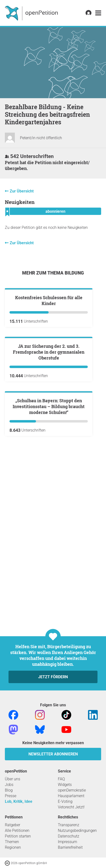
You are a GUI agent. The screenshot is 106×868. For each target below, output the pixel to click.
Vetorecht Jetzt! (71, 807)
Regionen (13, 847)
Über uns (13, 779)
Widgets (65, 785)
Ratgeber (13, 825)
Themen (12, 842)
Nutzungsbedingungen (77, 831)
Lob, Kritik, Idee (19, 801)
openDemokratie (72, 790)
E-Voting (65, 801)
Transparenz (69, 825)
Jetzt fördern (53, 677)
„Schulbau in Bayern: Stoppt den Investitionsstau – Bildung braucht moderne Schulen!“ (49, 582)
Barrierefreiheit (70, 847)
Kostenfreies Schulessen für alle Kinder (49, 359)
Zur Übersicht (22, 191)
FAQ (61, 779)
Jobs (9, 785)
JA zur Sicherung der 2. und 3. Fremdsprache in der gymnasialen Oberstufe (49, 469)
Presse (11, 796)
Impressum (67, 842)
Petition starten (18, 836)
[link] (98, 13)
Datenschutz (69, 836)
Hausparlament (71, 796)
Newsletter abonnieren (53, 754)
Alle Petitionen (17, 831)
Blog (9, 790)
